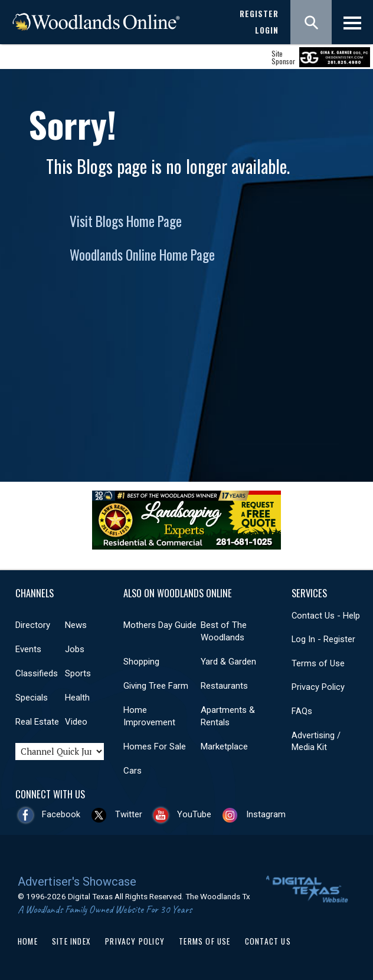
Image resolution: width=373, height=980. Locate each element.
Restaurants (224, 686)
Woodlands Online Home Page (142, 255)
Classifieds (37, 673)
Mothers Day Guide (160, 625)
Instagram (266, 814)
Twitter (129, 814)
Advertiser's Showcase (77, 882)
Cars (132, 771)
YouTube (194, 814)
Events (28, 649)
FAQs (302, 711)
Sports (78, 673)
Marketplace (224, 746)
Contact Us (268, 941)
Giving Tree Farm (156, 686)
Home (28, 941)
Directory (33, 625)
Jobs (75, 649)
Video (76, 722)
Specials (32, 698)
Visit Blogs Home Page (126, 221)
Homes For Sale (155, 746)
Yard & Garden (228, 662)
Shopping (141, 662)
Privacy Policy (318, 687)
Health (77, 698)
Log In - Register (323, 639)
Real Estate (37, 722)
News (76, 625)
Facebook (61, 814)
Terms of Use (318, 663)
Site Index (71, 941)
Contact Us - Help (326, 616)
